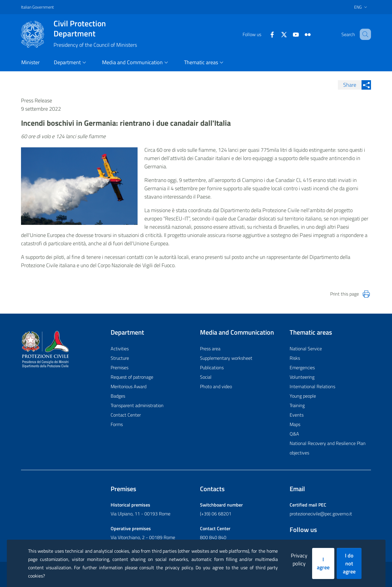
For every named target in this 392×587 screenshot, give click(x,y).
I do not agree (349, 563)
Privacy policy (299, 559)
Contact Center (126, 415)
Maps (295, 424)
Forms (117, 424)
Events (297, 415)
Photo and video (216, 386)
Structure (120, 358)
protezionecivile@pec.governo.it (321, 514)
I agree (323, 563)
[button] (364, 34)
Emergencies (302, 367)
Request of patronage (132, 377)
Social (206, 377)
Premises (120, 367)
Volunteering (302, 377)
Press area (210, 349)
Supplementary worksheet (226, 358)
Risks (295, 358)
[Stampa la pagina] (366, 294)
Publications (212, 367)
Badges (118, 396)
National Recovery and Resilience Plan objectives (328, 448)
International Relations (312, 386)
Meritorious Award (129, 386)
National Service (306, 349)
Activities (120, 349)
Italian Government (37, 7)
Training (297, 405)
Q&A (294, 434)
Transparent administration (137, 405)
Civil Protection (95, 28)
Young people (303, 396)
